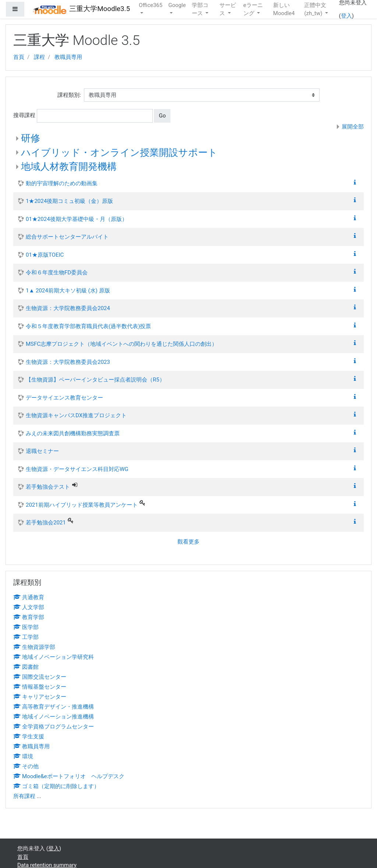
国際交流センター (40, 677)
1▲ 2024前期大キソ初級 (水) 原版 (68, 291)
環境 (23, 756)
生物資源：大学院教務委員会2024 (68, 308)
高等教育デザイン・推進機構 (54, 707)
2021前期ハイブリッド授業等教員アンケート (82, 505)
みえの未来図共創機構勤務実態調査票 (73, 433)
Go (162, 116)
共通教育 (29, 597)
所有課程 (24, 796)
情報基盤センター (40, 687)
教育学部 (29, 617)
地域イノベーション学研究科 (54, 657)
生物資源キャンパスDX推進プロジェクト (76, 415)
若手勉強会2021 (46, 523)
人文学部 (29, 607)
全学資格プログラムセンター (54, 727)
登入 (346, 16)
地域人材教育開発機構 (69, 166)
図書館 (26, 667)
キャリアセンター (40, 697)
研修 (31, 138)
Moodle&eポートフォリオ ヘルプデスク (69, 776)
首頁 (19, 57)
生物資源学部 (34, 647)
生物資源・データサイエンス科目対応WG (77, 469)
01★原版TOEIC (45, 255)
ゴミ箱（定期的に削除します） (56, 786)
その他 (26, 766)
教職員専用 (68, 57)
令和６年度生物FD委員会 (57, 273)
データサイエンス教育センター (64, 398)
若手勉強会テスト (48, 487)
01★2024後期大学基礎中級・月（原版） (77, 219)
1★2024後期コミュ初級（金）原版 (69, 201)
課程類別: (69, 95)
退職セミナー (42, 451)
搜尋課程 (24, 115)
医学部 (26, 627)
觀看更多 (188, 542)
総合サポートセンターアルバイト (67, 237)
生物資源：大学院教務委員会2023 (68, 362)
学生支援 (29, 737)
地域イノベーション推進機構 (54, 717)
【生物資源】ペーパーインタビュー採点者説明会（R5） (95, 380)
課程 (39, 57)
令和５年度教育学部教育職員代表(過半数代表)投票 (88, 326)
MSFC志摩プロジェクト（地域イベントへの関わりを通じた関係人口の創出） (121, 344)
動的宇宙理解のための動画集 (62, 183)
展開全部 (353, 127)
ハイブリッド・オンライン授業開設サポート (119, 152)
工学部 (26, 637)
